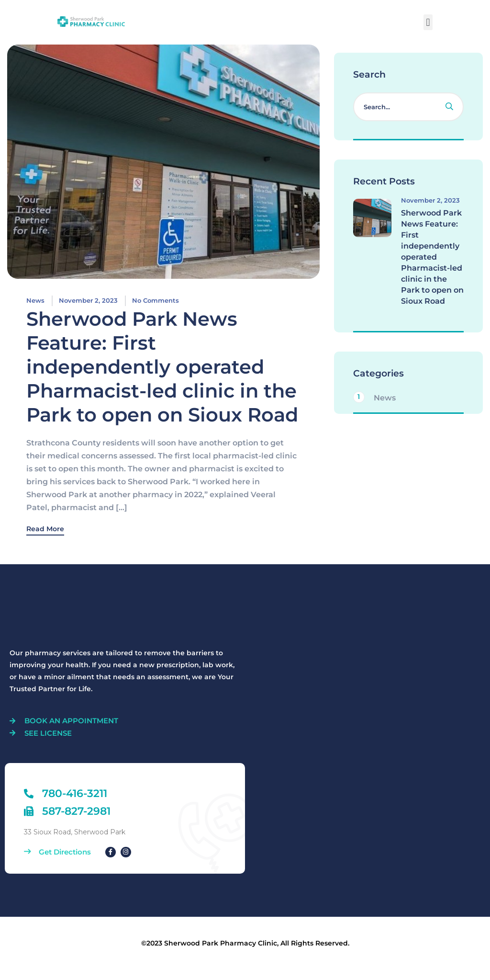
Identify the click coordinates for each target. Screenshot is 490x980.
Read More (45, 529)
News (35, 300)
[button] (428, 22)
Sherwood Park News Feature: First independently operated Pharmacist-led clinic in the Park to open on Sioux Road (162, 367)
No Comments (156, 300)
